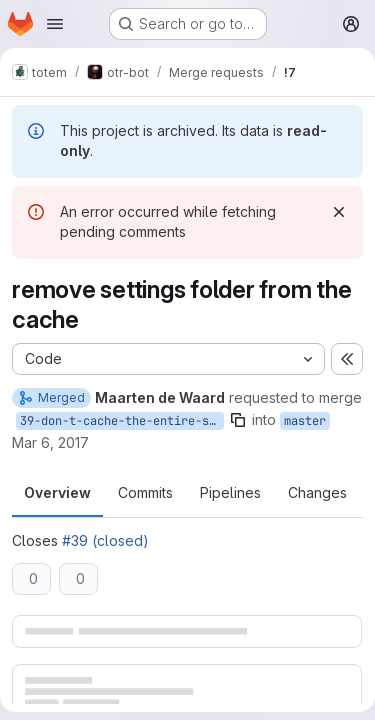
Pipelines (230, 492)
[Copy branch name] (238, 420)
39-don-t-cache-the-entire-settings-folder (122, 421)
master (305, 421)
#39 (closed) (105, 540)
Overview (57, 492)
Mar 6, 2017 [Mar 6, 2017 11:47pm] (50, 442)
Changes (317, 492)
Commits (145, 492)
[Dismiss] (339, 212)
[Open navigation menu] (55, 24)
